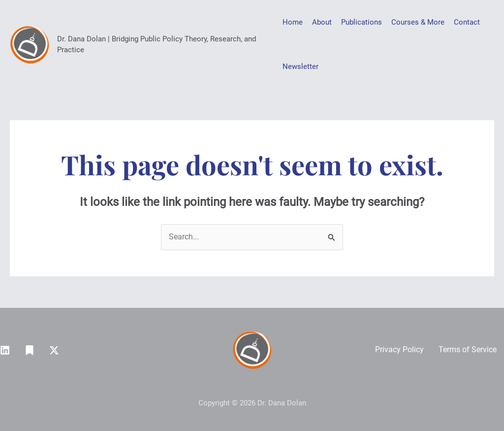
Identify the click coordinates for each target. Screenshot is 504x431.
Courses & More (418, 22)
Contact (467, 22)
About (322, 22)
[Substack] (30, 350)
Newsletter (300, 66)
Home (293, 22)
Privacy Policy (399, 349)
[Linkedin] (5, 350)
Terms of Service (468, 349)
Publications (362, 22)
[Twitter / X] (54, 350)
